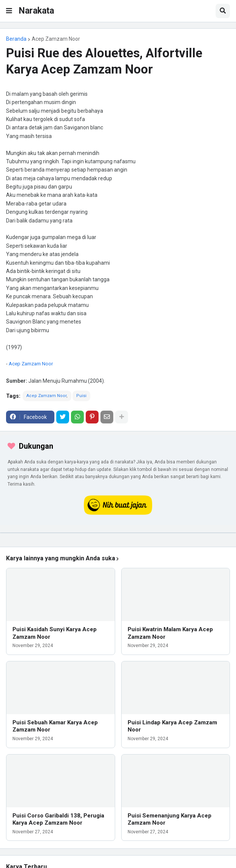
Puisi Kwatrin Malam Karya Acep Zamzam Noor (170, 633)
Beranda (16, 39)
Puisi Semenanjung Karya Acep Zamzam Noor (170, 819)
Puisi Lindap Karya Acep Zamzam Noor (172, 726)
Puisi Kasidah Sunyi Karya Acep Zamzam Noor (55, 633)
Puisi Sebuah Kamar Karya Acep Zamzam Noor (55, 726)
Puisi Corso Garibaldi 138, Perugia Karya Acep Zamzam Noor (58, 819)
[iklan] (118, 533)
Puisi (81, 396)
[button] (9, 11)
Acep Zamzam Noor (56, 39)
